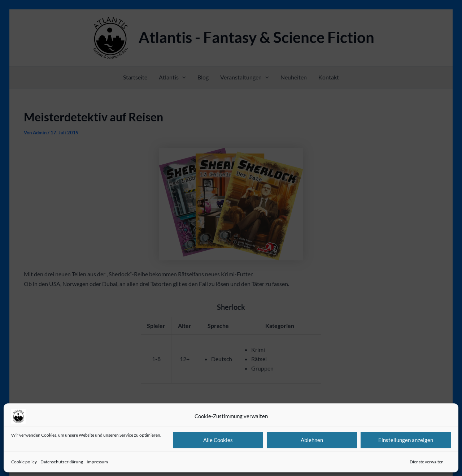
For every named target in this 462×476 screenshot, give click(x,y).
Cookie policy (24, 462)
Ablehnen (312, 440)
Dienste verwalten (427, 462)
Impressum (97, 462)
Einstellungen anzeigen (406, 440)
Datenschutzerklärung (62, 462)
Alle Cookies (218, 440)
